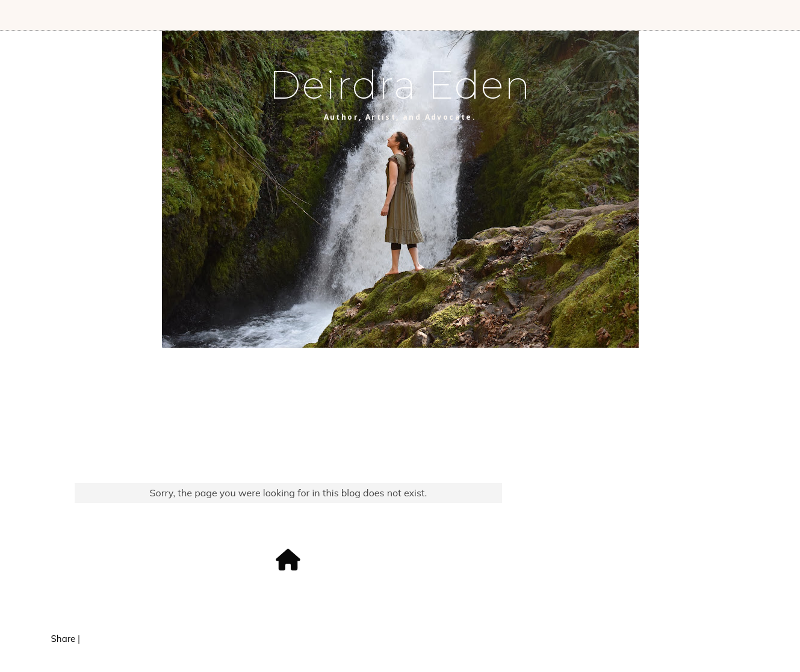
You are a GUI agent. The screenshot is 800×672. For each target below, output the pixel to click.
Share (64, 639)
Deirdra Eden (400, 85)
